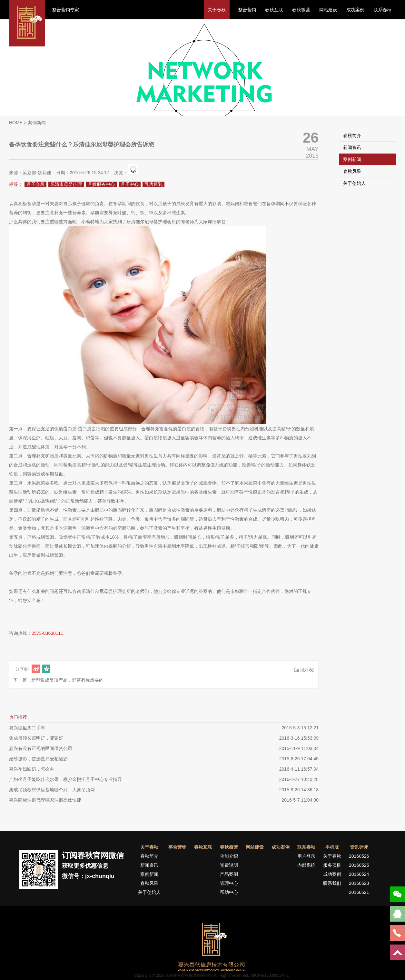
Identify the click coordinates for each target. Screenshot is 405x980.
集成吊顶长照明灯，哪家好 (36, 738)
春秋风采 (352, 171)
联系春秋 (382, 10)
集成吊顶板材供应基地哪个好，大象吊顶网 (52, 790)
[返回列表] (304, 670)
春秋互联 (274, 10)
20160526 (359, 856)
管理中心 (229, 883)
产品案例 (229, 874)
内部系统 (306, 865)
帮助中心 (229, 892)
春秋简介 (352, 135)
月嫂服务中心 (101, 184)
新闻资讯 (352, 147)
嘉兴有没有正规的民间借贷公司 (41, 748)
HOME (16, 123)
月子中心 (130, 184)
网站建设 (328, 10)
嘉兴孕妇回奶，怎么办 (32, 769)
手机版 (332, 847)
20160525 (359, 865)
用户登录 (306, 856)
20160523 (359, 883)
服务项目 (332, 865)
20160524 (359, 874)
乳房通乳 (153, 184)
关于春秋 (217, 10)
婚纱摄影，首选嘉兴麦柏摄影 (38, 759)
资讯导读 (359, 847)
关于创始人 (354, 183)
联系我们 (332, 883)
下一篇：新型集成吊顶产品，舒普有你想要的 (58, 680)
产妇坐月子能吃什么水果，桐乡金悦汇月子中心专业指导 (65, 779)
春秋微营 (301, 10)
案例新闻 (352, 159)
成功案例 (355, 10)
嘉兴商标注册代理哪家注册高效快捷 (45, 800)
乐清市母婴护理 (66, 184)
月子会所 (35, 184)
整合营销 (247, 10)
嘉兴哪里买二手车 (27, 728)
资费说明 (229, 865)
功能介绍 (229, 856)
